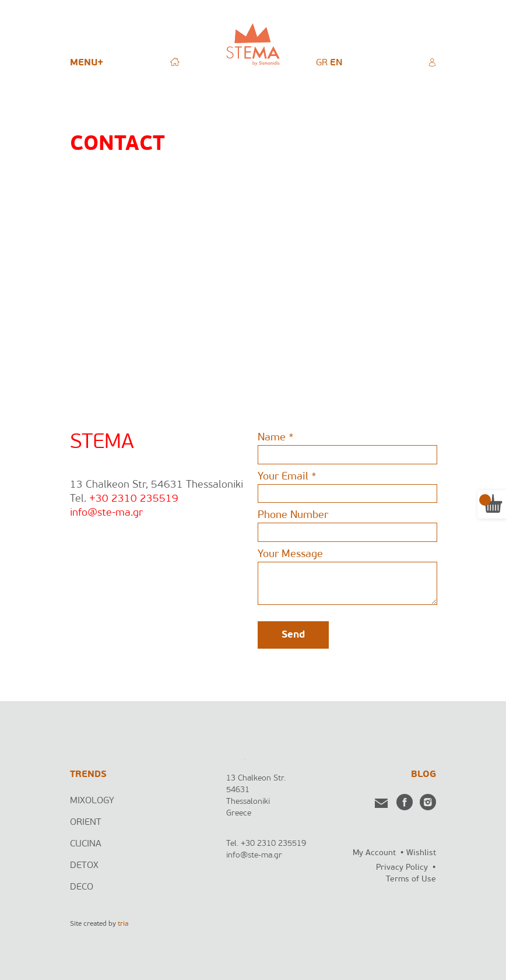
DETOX (84, 866)
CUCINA (86, 844)
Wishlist (421, 853)
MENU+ (87, 63)
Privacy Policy (402, 868)
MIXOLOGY (92, 801)
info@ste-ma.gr (106, 513)
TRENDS (88, 775)
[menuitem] (322, 63)
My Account (374, 853)
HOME (175, 61)
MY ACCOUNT (432, 61)
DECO (82, 887)
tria (123, 924)
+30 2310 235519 (134, 499)
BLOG (424, 775)
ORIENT (86, 822)
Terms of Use (411, 879)
